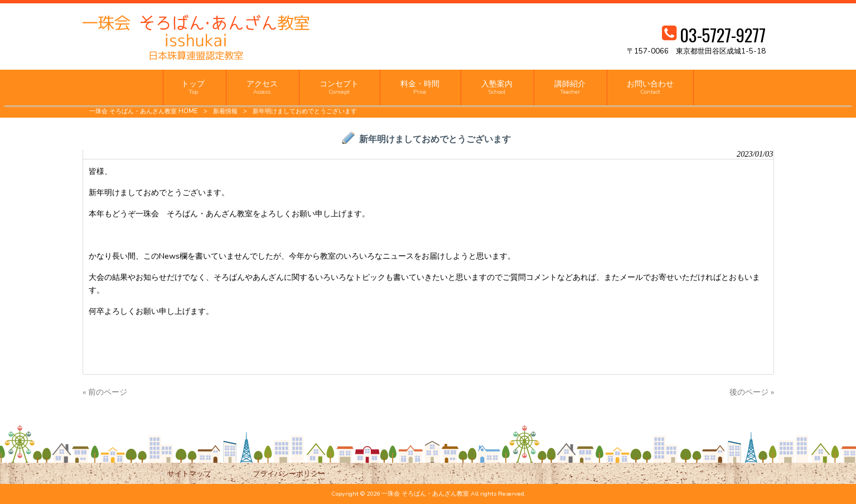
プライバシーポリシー (289, 474)
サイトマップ (189, 474)
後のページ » (752, 392)
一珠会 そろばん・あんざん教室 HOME (144, 111)
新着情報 (225, 111)
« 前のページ (105, 392)
